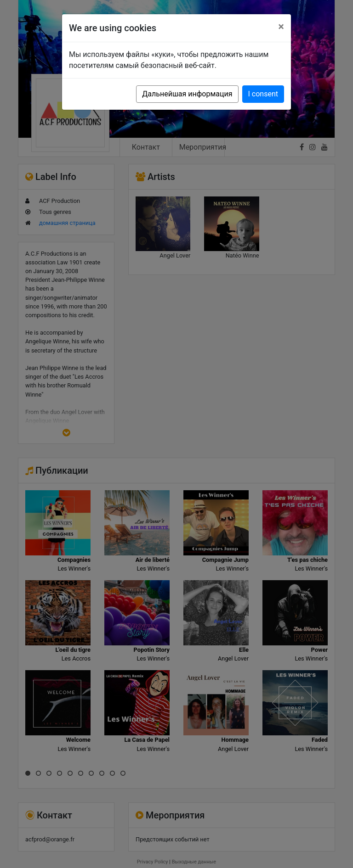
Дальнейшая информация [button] (187, 94)
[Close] (281, 27)
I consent (263, 94)
